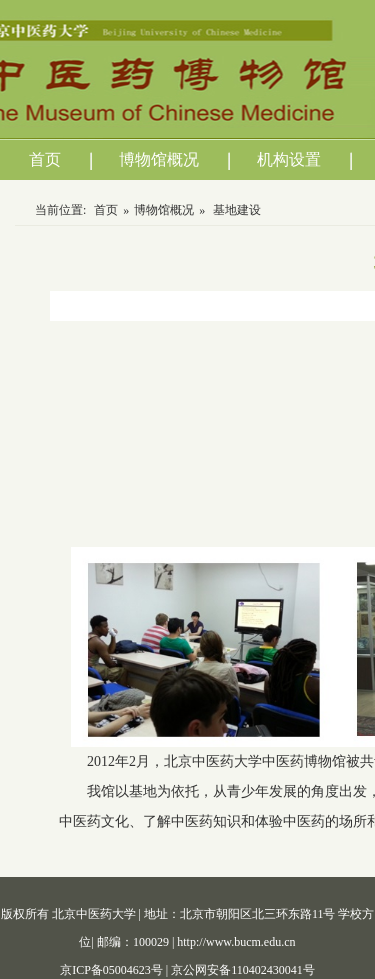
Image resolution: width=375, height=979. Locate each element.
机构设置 (289, 159)
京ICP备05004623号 (113, 970)
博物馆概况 (159, 159)
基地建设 (237, 210)
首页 (45, 159)
